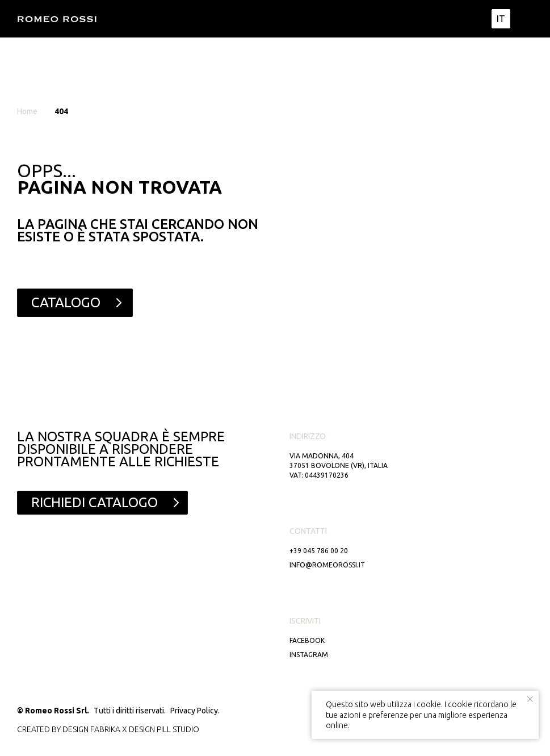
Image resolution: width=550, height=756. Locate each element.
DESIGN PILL (150, 729)
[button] (102, 503)
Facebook (307, 640)
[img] (524, 19)
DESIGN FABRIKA (91, 729)
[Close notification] (530, 699)
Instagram (309, 655)
